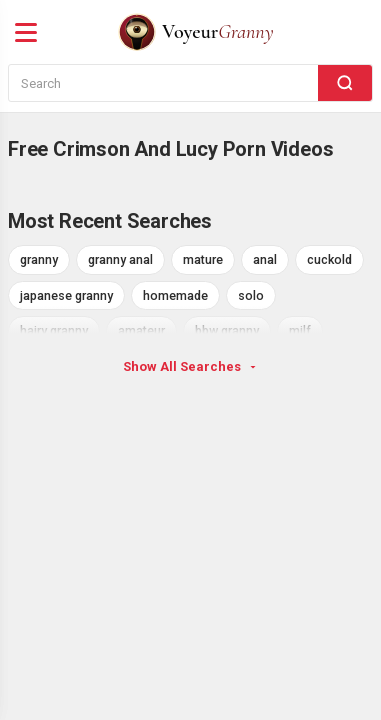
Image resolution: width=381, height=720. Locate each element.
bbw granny (227, 330)
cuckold (329, 259)
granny (39, 259)
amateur (141, 330)
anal (265, 259)
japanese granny (66, 295)
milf (300, 330)
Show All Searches (191, 366)
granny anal (120, 259)
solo (251, 295)
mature (203, 259)
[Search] (345, 83)
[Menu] (26, 32)
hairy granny (54, 330)
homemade (175, 295)
